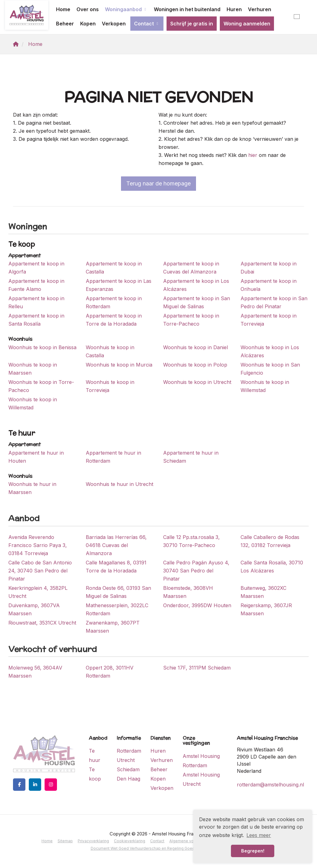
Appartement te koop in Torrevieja (269, 320)
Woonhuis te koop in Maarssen (33, 369)
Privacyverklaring (93, 841)
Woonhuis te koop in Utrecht (197, 382)
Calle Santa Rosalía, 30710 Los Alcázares (272, 567)
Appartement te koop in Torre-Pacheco (191, 320)
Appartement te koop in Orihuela (269, 285)
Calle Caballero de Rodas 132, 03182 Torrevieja (270, 541)
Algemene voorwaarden (191, 841)
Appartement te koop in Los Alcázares (196, 285)
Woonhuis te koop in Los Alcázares (270, 351)
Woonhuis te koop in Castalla (110, 351)
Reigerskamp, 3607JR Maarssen (266, 609)
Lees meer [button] (259, 835)
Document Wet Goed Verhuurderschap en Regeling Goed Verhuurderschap (159, 848)
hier (253, 155)
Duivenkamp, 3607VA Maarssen (34, 609)
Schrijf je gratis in (192, 24)
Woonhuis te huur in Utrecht (119, 484)
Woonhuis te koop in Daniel (195, 347)
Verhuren (260, 9)
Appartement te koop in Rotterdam (114, 302)
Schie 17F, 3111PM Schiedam (197, 668)
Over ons (88, 9)
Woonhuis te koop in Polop (195, 365)
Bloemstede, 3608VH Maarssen (188, 592)
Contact (147, 24)
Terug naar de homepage (158, 183)
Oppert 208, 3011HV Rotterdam (110, 672)
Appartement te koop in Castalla (114, 268)
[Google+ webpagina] (51, 785)
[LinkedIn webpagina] (35, 785)
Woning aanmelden (247, 24)
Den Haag (128, 779)
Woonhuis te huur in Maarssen (32, 488)
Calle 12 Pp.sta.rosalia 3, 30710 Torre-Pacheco (191, 541)
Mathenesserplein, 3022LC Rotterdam (117, 609)
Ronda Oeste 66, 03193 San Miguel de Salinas (118, 592)
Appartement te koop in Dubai (269, 268)
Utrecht (126, 760)
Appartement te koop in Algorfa (36, 268)
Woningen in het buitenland (187, 9)
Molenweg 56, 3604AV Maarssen (35, 672)
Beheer (65, 24)
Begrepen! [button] (253, 851)
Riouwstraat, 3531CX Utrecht (42, 623)
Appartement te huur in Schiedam (191, 457)
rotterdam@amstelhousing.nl (270, 785)
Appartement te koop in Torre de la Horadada (114, 320)
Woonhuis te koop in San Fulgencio (270, 369)
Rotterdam (129, 751)
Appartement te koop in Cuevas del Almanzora (191, 268)
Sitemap (65, 841)
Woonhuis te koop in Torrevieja (110, 386)
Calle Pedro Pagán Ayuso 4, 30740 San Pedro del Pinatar (196, 571)
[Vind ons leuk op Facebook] (19, 785)
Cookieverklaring (130, 841)
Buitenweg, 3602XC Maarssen (263, 592)
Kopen (88, 24)
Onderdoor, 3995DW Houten (197, 605)
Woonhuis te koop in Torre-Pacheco (41, 386)
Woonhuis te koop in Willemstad (265, 386)
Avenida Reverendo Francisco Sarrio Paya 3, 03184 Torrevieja (38, 545)
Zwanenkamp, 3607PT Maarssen (113, 627)
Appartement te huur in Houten (36, 457)
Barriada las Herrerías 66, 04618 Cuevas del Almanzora (116, 545)
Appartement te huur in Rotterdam (113, 457)
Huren (234, 9)
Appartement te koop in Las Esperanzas (119, 285)
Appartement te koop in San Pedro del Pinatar (274, 302)
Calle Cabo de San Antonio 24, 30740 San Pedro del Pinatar (40, 571)
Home (63, 9)
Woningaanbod (126, 9)
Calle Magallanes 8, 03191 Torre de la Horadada (116, 567)
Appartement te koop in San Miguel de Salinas (197, 302)
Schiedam (128, 769)
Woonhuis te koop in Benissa (42, 347)
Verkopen (114, 24)
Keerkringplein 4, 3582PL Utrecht (38, 592)
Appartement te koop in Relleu (36, 302)
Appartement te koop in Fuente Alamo (36, 285)
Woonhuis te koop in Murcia (119, 365)
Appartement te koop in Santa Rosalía (36, 320)
